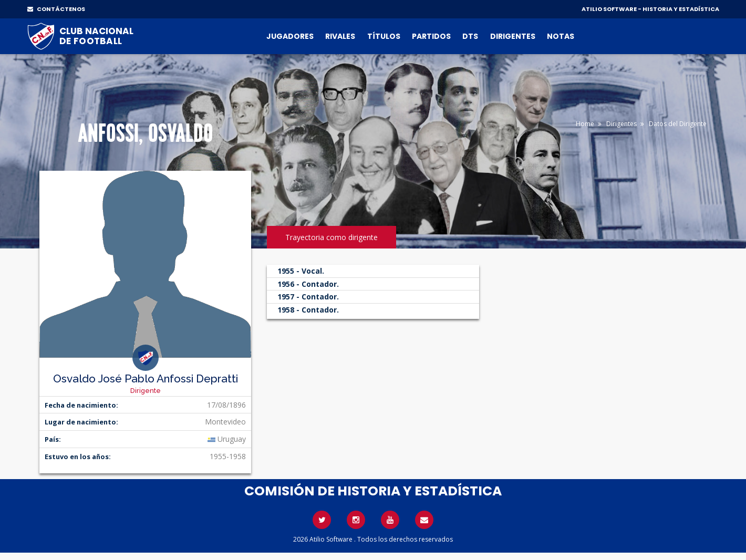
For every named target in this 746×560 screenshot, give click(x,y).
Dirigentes (513, 36)
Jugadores (290, 36)
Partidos (431, 36)
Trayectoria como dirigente (331, 237)
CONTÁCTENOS (56, 9)
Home (585, 124)
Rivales (340, 36)
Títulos (384, 36)
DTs (470, 36)
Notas (561, 36)
